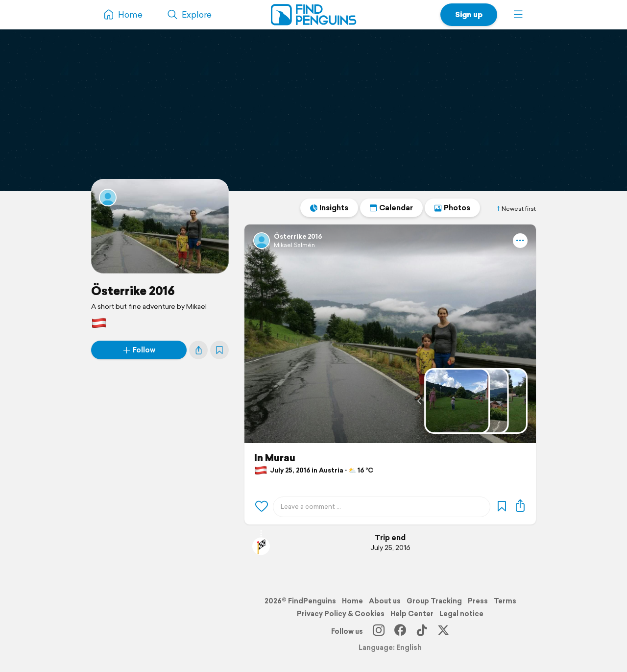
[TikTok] (422, 631)
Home (352, 601)
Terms (505, 601)
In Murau (275, 458)
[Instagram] (379, 631)
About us (385, 601)
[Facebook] (400, 631)
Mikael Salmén (294, 245)
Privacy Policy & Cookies (341, 614)
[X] (443, 631)
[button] (518, 15)
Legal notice (461, 614)
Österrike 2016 (133, 291)
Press (478, 601)
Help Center (412, 614)
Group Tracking (434, 601)
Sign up (469, 14)
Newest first (516, 209)
